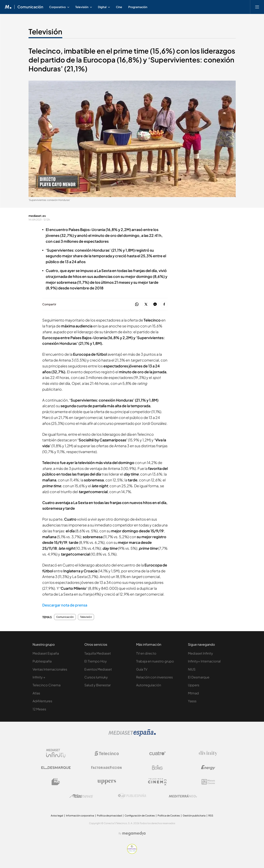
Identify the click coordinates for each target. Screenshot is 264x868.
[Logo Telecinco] (107, 753)
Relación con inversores (154, 677)
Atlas (36, 693)
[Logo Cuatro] (157, 753)
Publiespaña (42, 661)
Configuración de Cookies (140, 816)
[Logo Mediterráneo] (183, 796)
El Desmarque (199, 677)
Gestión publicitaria (194, 816)
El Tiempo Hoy (96, 661)
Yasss (192, 701)
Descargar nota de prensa (65, 605)
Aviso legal (57, 816)
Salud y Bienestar (98, 685)
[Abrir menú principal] (257, 7)
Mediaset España (46, 653)
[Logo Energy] (208, 768)
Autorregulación (149, 685)
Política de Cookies (169, 816)
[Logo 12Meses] (208, 782)
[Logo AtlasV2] (81, 796)
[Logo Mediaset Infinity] (56, 753)
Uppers (194, 685)
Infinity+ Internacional (204, 661)
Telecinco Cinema (47, 685)
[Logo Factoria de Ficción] (107, 768)
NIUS (192, 669)
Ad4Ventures (42, 701)
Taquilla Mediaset (98, 653)
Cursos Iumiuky (96, 677)
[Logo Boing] (157, 768)
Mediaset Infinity (200, 653)
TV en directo (146, 653)
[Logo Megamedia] (134, 833)
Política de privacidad (109, 816)
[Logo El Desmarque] (56, 768)
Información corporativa (80, 816)
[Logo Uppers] (107, 782)
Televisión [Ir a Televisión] (45, 32)
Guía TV (142, 669)
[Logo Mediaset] (132, 735)
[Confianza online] (132, 853)
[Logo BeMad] (56, 782)
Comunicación (65, 617)
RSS (211, 816)
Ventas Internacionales (50, 669)
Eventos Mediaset (98, 669)
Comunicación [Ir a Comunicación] (30, 7)
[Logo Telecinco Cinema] (157, 782)
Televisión (86, 617)
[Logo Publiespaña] (132, 796)
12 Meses (39, 709)
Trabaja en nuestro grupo (155, 661)
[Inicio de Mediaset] (8, 7)
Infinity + (39, 677)
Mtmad (193, 693)
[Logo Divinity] (208, 753)
